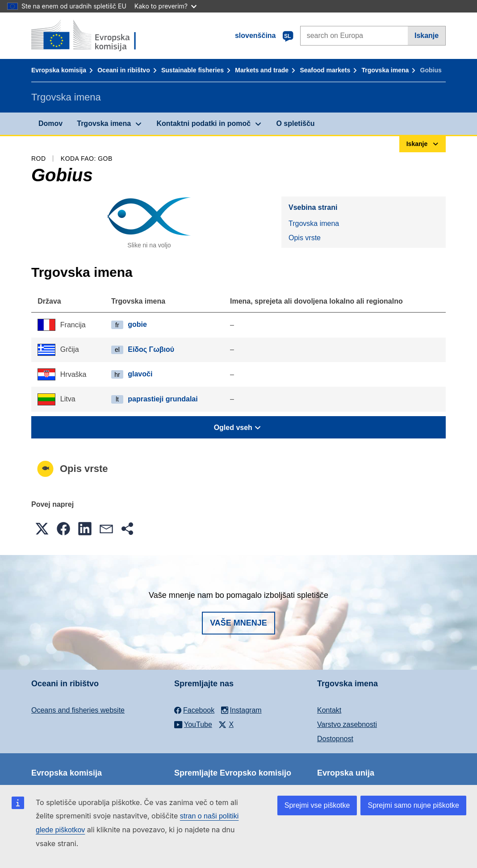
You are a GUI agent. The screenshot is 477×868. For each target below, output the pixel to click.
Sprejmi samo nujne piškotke (413, 805)
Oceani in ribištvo (123, 70)
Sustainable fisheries (192, 70)
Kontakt (329, 710)
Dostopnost (335, 739)
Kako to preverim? (165, 6)
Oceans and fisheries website (78, 710)
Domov (50, 123)
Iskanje (427, 35)
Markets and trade (262, 70)
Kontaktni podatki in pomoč (203, 123)
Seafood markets (325, 70)
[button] (42, 529)
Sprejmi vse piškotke (317, 805)
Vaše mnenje (238, 623)
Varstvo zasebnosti (347, 724)
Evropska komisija (59, 70)
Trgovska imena (385, 70)
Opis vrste (305, 238)
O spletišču (295, 123)
